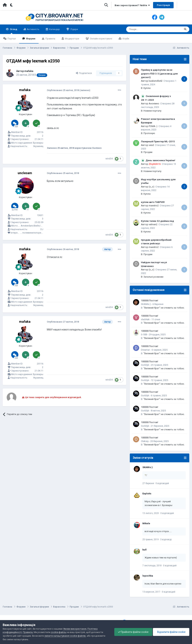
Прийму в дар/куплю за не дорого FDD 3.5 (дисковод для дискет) (159, 73)
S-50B (144, 335)
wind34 (109, 159)
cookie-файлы (59, 632)
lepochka (148, 576)
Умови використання (75, 629)
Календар (54, 29)
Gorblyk (145, 365)
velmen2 (153, 224)
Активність (33, 29)
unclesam (25, 173)
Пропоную (149, 133)
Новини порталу (152, 111)
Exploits (147, 494)
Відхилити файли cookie (171, 632)
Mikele (146, 523)
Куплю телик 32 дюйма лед (157, 221)
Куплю (147, 88)
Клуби (126, 39)
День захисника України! (160, 160)
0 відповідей (162, 483)
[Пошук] (146, 29)
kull (144, 550)
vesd (151, 145)
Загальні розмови (153, 277)
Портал (11, 39)
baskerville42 (156, 81)
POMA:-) (153, 126)
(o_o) (152, 187)
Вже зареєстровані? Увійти (132, 5)
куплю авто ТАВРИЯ (153, 202)
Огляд (13, 31)
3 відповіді (166, 539)
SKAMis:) (146, 304)
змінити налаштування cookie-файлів (65, 636)
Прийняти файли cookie (133, 632)
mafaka (29, 71)
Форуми (30, 39)
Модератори (72, 39)
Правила (50, 39)
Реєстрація (163, 5)
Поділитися (84, 73)
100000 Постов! (150, 301)
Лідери (74, 29)
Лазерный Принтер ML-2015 (158, 141)
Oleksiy (145, 441)
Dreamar (145, 350)
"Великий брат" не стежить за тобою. (164, 308)
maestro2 (154, 206)
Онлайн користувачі (101, 39)
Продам (148, 152)
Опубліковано (63, 90)
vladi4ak (145, 319)
